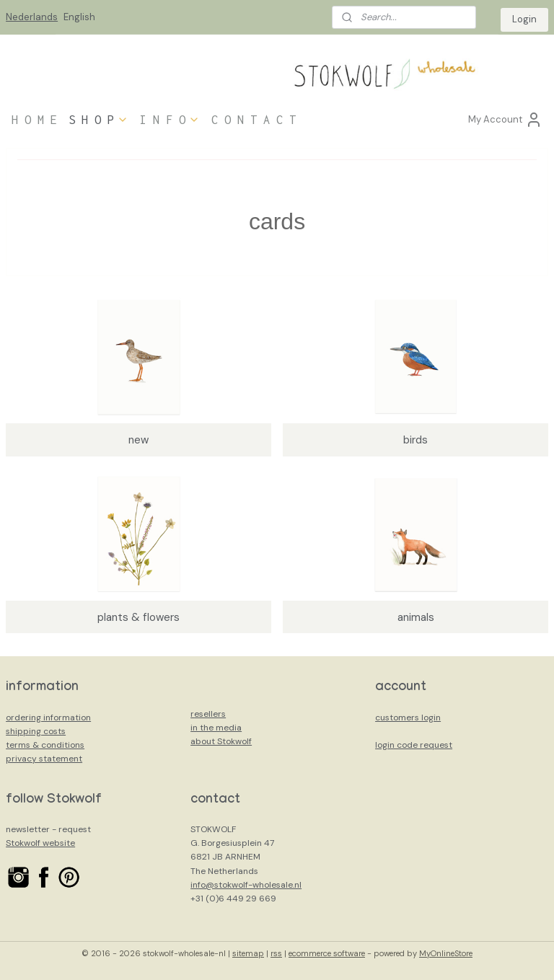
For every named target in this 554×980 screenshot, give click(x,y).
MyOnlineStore (446, 953)
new (138, 440)
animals (416, 617)
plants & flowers (138, 617)
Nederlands (32, 17)
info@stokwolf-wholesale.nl (246, 885)
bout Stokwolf (224, 741)
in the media (216, 728)
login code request (414, 745)
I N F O (170, 120)
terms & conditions (45, 745)
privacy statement (44, 759)
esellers (210, 714)
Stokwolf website (40, 843)
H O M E (34, 120)
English (79, 17)
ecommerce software (327, 953)
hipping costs (38, 731)
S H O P (98, 120)
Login (524, 19)
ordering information (48, 718)
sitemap (248, 953)
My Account (505, 120)
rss (276, 953)
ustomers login (410, 718)
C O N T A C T (254, 120)
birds (415, 440)
